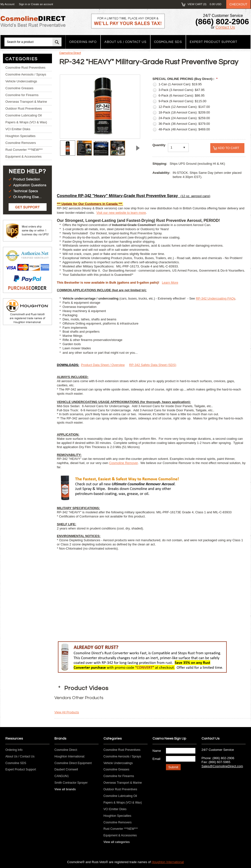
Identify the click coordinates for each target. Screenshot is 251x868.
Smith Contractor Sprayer (71, 783)
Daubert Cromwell (66, 769)
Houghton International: (70, 756)
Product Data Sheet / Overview (103, 365)
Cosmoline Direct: (70, 53)
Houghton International (168, 862)
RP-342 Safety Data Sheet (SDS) (153, 365)
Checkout (238, 4)
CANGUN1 (62, 776)
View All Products (67, 712)
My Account (7, 4)
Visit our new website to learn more (121, 213)
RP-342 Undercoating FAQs (216, 298)
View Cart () (204, 4)
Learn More (170, 283)
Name (157, 751)
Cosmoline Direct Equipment (73, 763)
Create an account (42, 4)
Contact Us (225, 27)
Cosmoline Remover (123, 463)
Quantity (159, 145)
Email (157, 759)
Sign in (23, 4)
